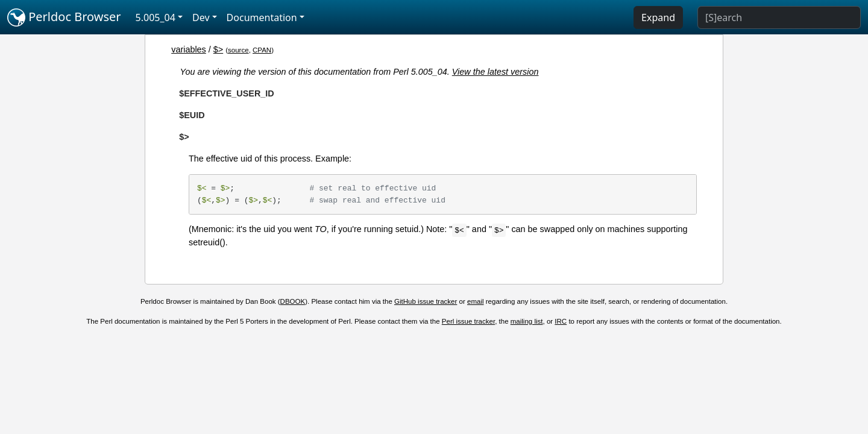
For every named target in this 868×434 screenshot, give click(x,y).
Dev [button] (201, 17)
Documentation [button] (262, 17)
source (238, 50)
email (476, 301)
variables (189, 49)
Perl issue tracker (468, 321)
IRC (561, 321)
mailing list (527, 321)
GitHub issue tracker (426, 301)
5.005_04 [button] (156, 17)
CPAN (262, 50)
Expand (658, 17)
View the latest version (495, 72)
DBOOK (293, 301)
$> (218, 49)
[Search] (779, 17)
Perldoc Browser (64, 17)
